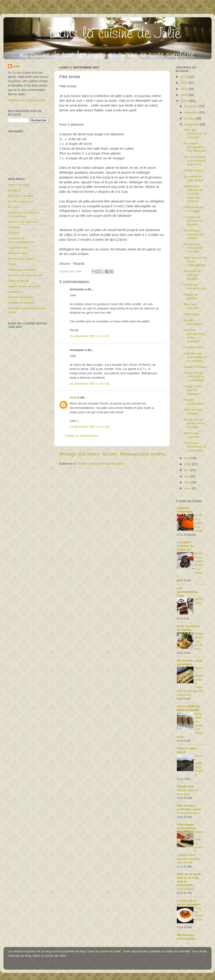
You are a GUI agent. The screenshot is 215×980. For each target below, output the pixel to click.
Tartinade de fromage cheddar (192, 275)
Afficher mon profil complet (27, 100)
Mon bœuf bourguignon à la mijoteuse (195, 147)
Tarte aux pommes (191, 306)
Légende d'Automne (185, 510)
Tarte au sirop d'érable (193, 411)
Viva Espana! (186, 889)
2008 (184, 95)
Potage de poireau (191, 296)
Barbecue (15, 190)
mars (188, 488)
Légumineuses (18, 248)
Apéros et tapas (19, 185)
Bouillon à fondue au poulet (199, 523)
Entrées (14, 233)
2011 (184, 77)
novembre (192, 112)
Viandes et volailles (21, 303)
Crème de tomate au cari (195, 287)
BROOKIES (199, 601)
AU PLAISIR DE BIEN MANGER (188, 708)
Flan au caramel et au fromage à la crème (195, 161)
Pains (12, 264)
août (188, 458)
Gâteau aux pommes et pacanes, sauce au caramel (193, 194)
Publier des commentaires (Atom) (101, 464)
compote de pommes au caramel (193, 221)
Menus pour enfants (22, 259)
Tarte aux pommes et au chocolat (195, 133)
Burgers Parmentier (193, 322)
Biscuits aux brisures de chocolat (193, 248)
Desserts (14, 227)
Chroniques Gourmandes (186, 826)
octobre (190, 118)
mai (187, 476)
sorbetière (15, 292)
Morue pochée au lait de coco (199, 641)
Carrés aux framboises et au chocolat (195, 447)
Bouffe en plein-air (21, 201)
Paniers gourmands (22, 270)
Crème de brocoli (188, 813)
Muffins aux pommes (192, 435)
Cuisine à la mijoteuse (23, 222)
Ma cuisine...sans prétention (190, 662)
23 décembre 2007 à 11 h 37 (90, 336)
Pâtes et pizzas (19, 281)
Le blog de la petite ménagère (189, 902)
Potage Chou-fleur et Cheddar (193, 390)
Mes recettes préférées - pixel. (189, 807)
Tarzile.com (185, 786)
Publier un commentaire (81, 436)
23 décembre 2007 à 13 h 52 (90, 384)
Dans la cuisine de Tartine (188, 628)
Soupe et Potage (195, 367)
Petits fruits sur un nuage (194, 209)
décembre (192, 106)
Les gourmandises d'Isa (187, 592)
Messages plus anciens (143, 454)
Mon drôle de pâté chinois (194, 178)
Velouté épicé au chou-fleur (188, 792)
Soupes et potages (21, 297)
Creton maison (194, 170)
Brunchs (14, 207)
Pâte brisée (191, 314)
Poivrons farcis (194, 347)
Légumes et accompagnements (21, 240)
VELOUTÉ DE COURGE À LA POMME (194, 377)
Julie (73, 397)
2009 (184, 89)
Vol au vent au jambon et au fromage (194, 423)
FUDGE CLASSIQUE (194, 402)
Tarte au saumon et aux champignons (195, 261)
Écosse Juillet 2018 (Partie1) (199, 765)
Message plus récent (79, 454)
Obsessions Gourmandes (186, 937)
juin (187, 470)
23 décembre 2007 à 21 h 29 (90, 427)
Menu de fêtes (18, 253)
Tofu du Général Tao (199, 914)
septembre (192, 124)
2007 (184, 101)
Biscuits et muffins (21, 196)
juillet (188, 464)
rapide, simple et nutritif (24, 286)
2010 (184, 83)
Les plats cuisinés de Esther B (185, 546)
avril (188, 482)
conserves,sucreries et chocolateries (24, 214)
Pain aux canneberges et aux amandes (194, 336)
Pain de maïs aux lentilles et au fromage (195, 357)
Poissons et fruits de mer (25, 275)
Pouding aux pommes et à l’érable (194, 234)
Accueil (110, 454)
